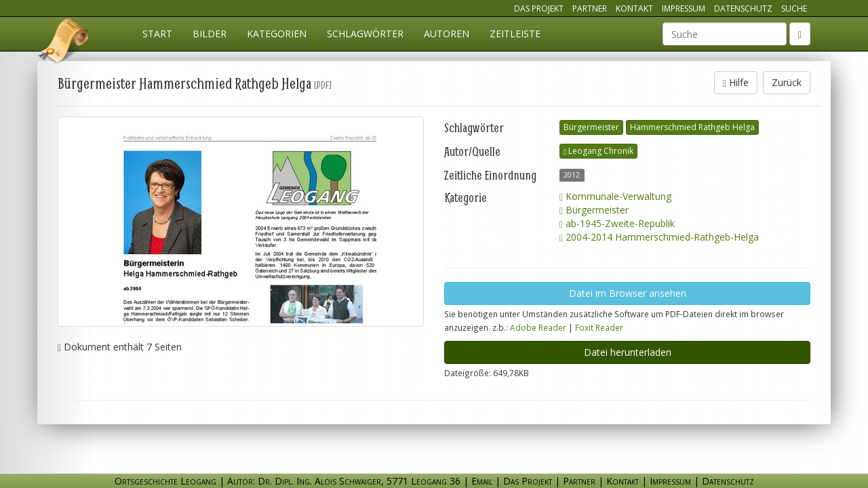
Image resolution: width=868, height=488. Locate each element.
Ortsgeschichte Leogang (64, 43)
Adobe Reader (538, 327)
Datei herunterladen (628, 352)
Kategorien (277, 34)
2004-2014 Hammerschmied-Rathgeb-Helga (659, 237)
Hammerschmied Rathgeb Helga (692, 127)
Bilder (210, 34)
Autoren (447, 34)
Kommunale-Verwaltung (615, 196)
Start (157, 34)
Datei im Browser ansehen (628, 293)
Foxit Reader (599, 327)
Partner (590, 8)
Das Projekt (539, 8)
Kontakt (634, 8)
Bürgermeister (591, 127)
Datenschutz (743, 8)
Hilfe (736, 82)
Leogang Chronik (598, 151)
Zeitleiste (515, 34)
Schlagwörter (365, 34)
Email (482, 481)
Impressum (684, 8)
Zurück (787, 82)
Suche (794, 8)
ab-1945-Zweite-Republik (617, 223)
